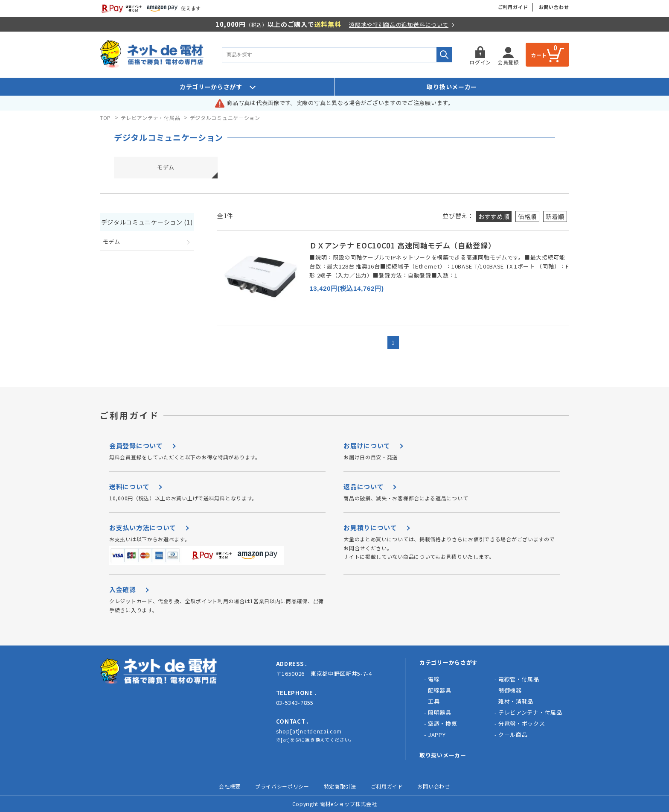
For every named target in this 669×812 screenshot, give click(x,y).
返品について (364, 486)
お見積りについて (370, 527)
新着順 (555, 216)
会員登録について (136, 445)
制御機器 (510, 690)
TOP (105, 118)
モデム (166, 167)
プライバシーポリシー (282, 786)
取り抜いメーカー (443, 755)
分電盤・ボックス (522, 723)
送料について (129, 486)
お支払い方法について (143, 527)
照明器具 (440, 712)
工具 (434, 701)
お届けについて (367, 445)
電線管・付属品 (519, 679)
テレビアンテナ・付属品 (151, 118)
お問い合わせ (554, 7)
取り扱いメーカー (452, 87)
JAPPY (437, 735)
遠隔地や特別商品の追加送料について (399, 25)
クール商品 (513, 735)
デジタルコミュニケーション (225, 118)
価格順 (527, 216)
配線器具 (440, 690)
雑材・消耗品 (516, 701)
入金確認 (123, 589)
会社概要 (230, 786)
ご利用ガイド (513, 7)
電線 (434, 679)
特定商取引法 (340, 786)
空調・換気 (443, 723)
